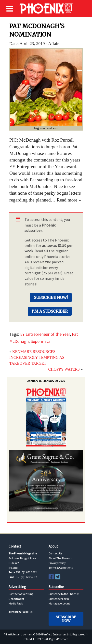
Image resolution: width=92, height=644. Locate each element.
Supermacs (41, 341)
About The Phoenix (60, 558)
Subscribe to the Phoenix (64, 594)
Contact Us (55, 553)
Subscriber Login (59, 599)
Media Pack (16, 603)
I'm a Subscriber (50, 311)
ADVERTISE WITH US (21, 612)
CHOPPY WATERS (64, 369)
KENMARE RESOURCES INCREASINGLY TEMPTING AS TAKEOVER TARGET (37, 357)
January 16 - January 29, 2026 (46, 381)
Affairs (54, 43)
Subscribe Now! (51, 297)
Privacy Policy (57, 563)
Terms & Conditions (61, 568)
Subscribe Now (66, 619)
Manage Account (59, 603)
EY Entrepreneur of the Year (45, 334)
